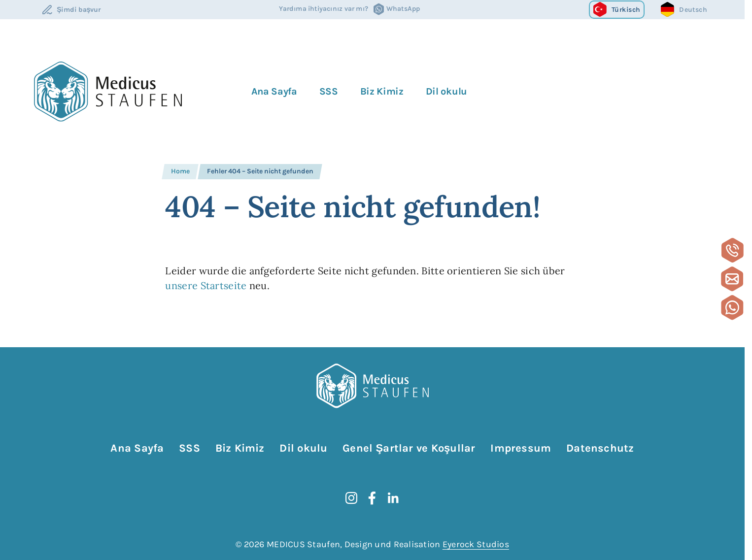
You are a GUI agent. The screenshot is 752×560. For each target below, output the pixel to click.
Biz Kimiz (382, 91)
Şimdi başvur (79, 10)
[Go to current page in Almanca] (684, 10)
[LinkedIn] (393, 498)
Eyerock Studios (476, 544)
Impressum (521, 448)
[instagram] (351, 498)
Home (180, 171)
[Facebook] (372, 498)
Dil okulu (446, 91)
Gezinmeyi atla (34, 438)
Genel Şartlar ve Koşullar (409, 448)
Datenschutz (600, 448)
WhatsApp (403, 9)
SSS (329, 91)
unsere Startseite (206, 285)
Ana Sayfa (274, 91)
